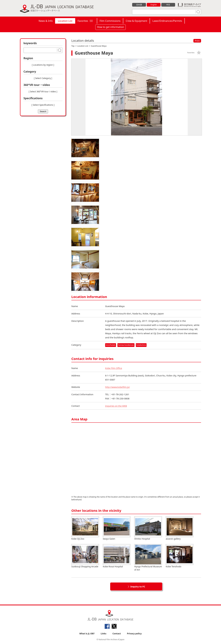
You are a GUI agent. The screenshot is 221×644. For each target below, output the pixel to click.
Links (104, 633)
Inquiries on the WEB (116, 406)
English (154, 5)
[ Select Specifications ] (43, 105)
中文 (168, 5)
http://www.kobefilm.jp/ (118, 387)
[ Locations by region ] (43, 65)
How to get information (110, 27)
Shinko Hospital (148, 528)
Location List (65, 21)
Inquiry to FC (138, 586)
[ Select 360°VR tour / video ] (43, 91)
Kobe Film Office (114, 368)
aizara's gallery (180, 528)
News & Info (46, 21)
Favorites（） (86, 21)
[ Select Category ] (43, 78)
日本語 (139, 5)
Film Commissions (110, 21)
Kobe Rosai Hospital (117, 556)
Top (73, 46)
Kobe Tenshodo (180, 556)
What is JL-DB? (87, 633)
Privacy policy (134, 633)
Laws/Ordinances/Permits (167, 21)
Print (197, 41)
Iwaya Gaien (117, 528)
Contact (117, 633)
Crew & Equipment (136, 21)
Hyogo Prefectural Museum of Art (148, 558)
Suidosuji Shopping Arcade (85, 556)
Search (43, 111)
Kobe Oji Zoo (85, 528)
